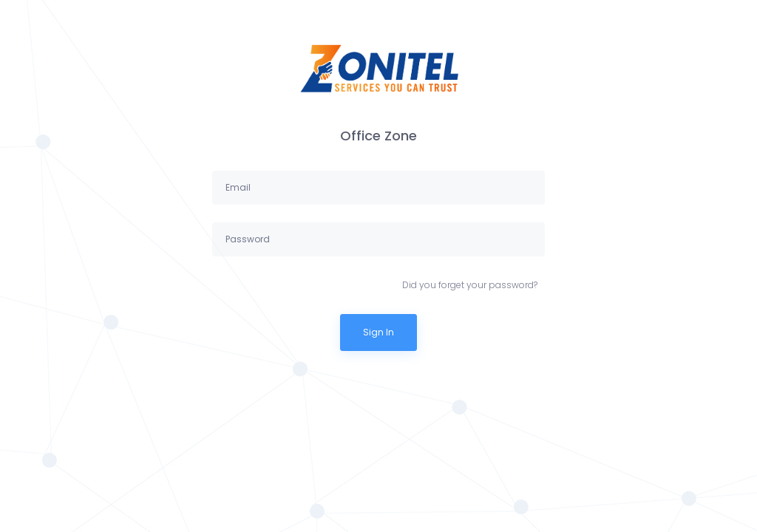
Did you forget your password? (470, 285)
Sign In (378, 332)
